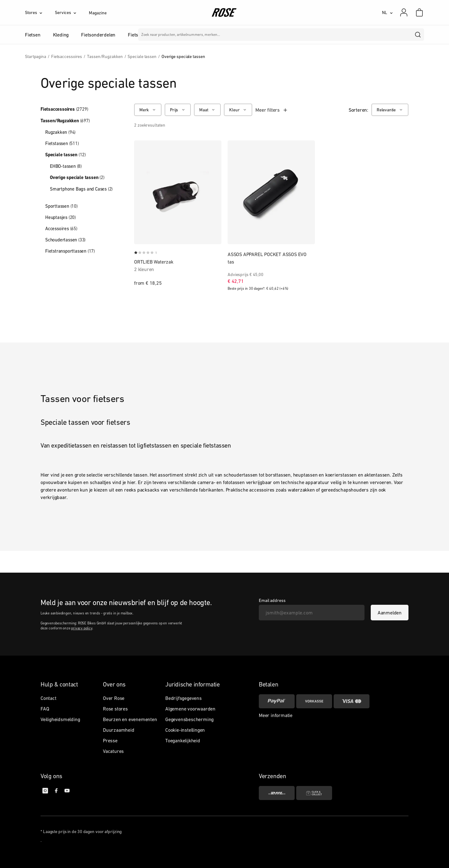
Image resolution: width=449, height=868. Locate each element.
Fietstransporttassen (70, 251)
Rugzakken (60, 132)
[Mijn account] (404, 12)
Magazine (98, 13)
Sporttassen (61, 206)
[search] (418, 35)
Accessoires (61, 228)
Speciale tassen (65, 155)
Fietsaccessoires (64, 109)
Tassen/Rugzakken (65, 121)
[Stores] (40, 12)
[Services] (72, 12)
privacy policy (82, 628)
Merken (205, 35)
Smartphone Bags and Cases (81, 189)
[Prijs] (178, 110)
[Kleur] (238, 110)
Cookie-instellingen (185, 730)
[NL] (387, 12)
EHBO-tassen (66, 166)
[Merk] (148, 110)
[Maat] (207, 110)
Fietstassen (62, 143)
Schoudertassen (65, 240)
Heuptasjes (60, 217)
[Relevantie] (390, 110)
